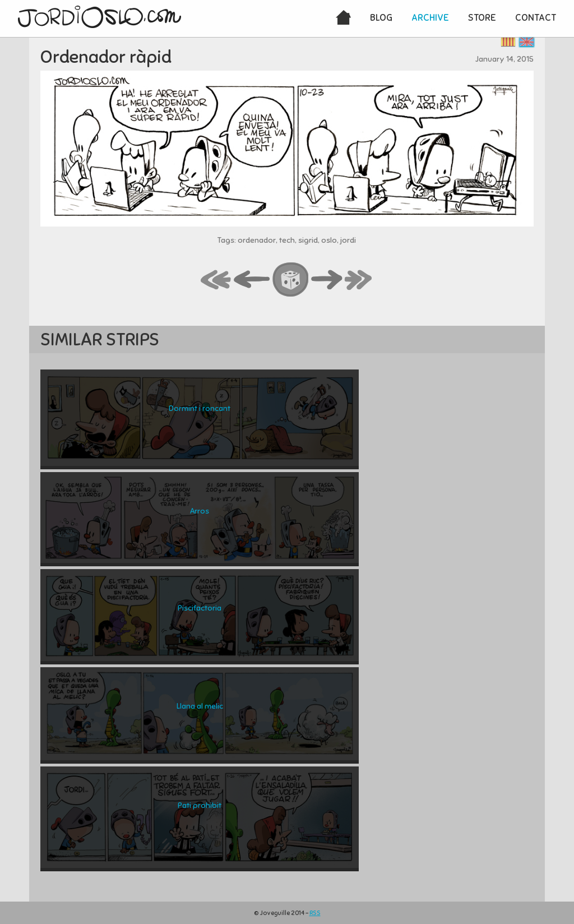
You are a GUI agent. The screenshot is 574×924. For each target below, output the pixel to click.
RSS (315, 913)
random (291, 280)
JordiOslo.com (99, 17)
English (527, 42)
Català (508, 42)
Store (482, 18)
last (359, 280)
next (327, 280)
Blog (381, 18)
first (216, 280)
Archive (430, 18)
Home (343, 19)
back (252, 280)
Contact (536, 18)
